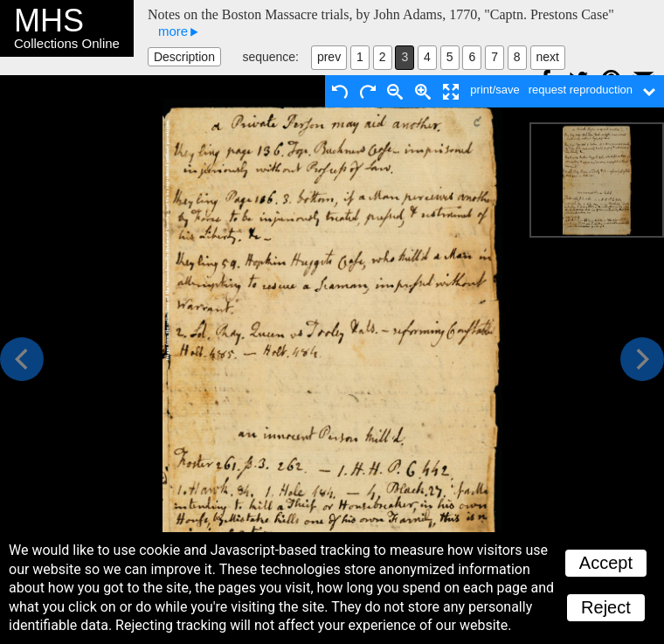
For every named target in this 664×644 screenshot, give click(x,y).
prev (329, 57)
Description (184, 57)
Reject (606, 607)
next (548, 57)
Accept (606, 563)
